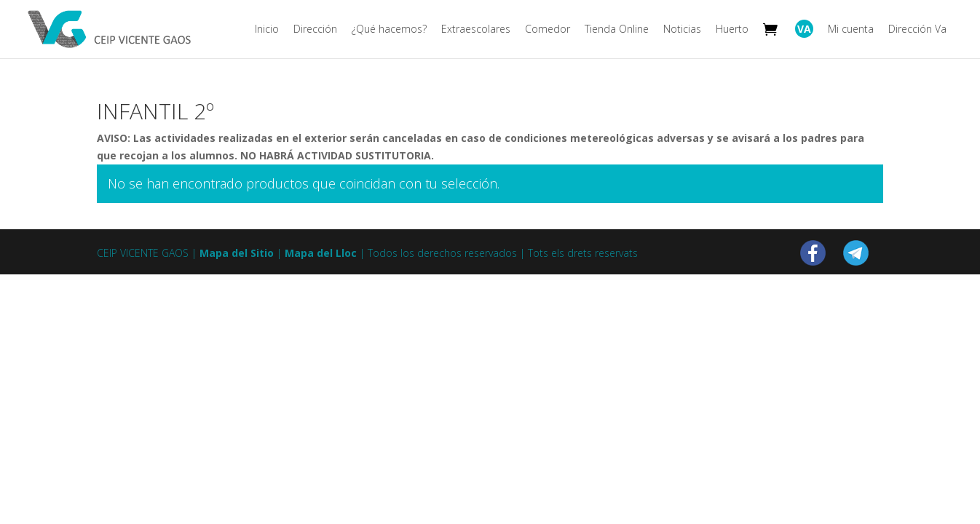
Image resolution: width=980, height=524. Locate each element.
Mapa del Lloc (321, 253)
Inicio (267, 30)
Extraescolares (476, 30)
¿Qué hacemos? (389, 30)
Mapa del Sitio (237, 253)
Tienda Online (617, 30)
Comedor (548, 30)
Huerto (732, 30)
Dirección (315, 30)
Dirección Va (917, 30)
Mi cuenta (851, 30)
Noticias (682, 30)
